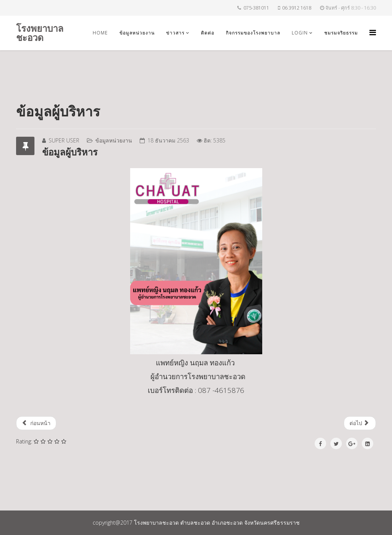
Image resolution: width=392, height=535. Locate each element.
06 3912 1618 (297, 8)
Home (100, 33)
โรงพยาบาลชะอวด (40, 33)
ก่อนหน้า (36, 423)
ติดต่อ (208, 33)
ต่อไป (359, 423)
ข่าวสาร (175, 33)
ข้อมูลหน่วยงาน (137, 33)
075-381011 (256, 8)
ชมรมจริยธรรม (341, 33)
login (300, 33)
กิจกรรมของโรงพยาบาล (253, 33)
